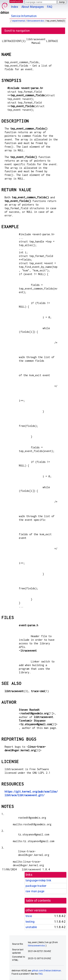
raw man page (35, 891)
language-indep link (38, 880)
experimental (19, 21)
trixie (29, 916)
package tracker (36, 886)
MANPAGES (16, 1)
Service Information (24, 16)
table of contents (38, 901)
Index (15, 7)
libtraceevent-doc (36, 21)
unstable (31, 927)
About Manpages (33, 7)
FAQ (50, 7)
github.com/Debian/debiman (46, 971)
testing (30, 922)
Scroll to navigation (17, 31)
